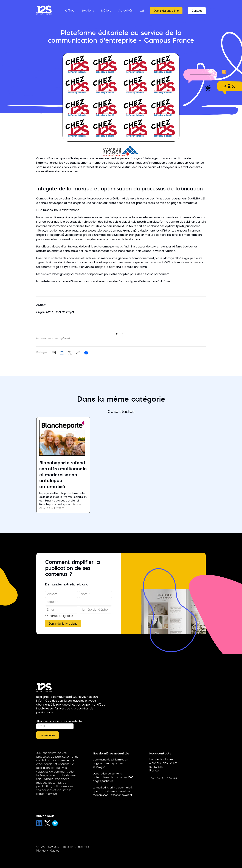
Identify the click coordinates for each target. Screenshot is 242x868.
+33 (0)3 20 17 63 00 (163, 778)
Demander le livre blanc (63, 624)
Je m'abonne (48, 735)
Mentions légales (48, 851)
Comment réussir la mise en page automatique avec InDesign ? (110, 763)
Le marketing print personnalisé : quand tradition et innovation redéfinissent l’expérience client (113, 791)
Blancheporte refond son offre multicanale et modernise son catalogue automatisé (63, 475)
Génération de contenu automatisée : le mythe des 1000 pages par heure (113, 777)
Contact (197, 11)
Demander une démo (166, 11)
